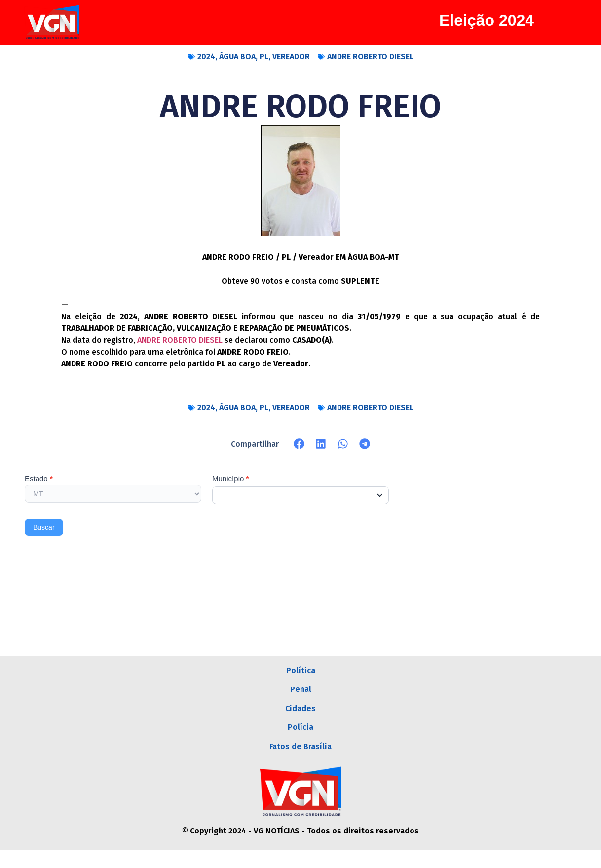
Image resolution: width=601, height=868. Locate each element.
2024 (206, 56)
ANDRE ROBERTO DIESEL (370, 56)
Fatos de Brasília (300, 763)
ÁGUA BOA (237, 56)
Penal (301, 695)
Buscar (44, 527)
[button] (299, 444)
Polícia (300, 741)
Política (301, 672)
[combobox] (300, 495)
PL (264, 56)
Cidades (300, 718)
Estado (39, 479)
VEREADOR (291, 56)
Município (230, 479)
